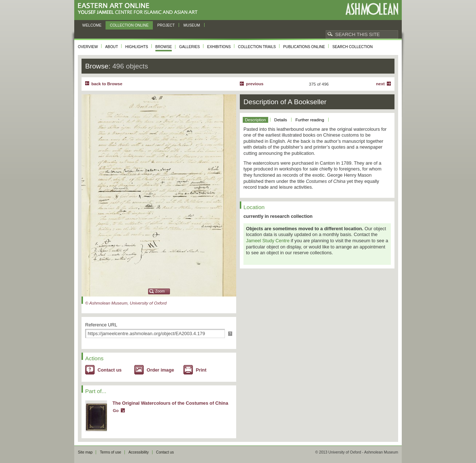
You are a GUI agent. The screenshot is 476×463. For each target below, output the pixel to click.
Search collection (352, 47)
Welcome (92, 25)
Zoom (160, 291)
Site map (85, 452)
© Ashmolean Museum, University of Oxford (126, 303)
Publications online (304, 47)
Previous (255, 84)
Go (116, 411)
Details (281, 120)
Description (255, 120)
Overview (88, 47)
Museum (192, 25)
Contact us (110, 370)
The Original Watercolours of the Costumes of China (170, 403)
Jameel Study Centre (268, 241)
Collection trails (257, 47)
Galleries (189, 47)
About (112, 47)
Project (166, 25)
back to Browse (107, 84)
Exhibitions (219, 47)
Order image (160, 370)
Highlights (137, 47)
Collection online (129, 25)
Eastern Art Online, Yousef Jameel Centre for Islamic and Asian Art (140, 9)
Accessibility (139, 452)
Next (380, 84)
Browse (164, 47)
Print (201, 370)
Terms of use (110, 452)
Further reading (310, 120)
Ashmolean (372, 9)
